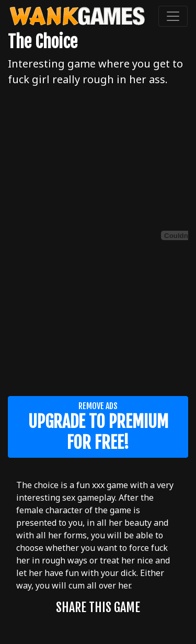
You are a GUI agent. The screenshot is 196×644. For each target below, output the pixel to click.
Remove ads (98, 427)
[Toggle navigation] (173, 16)
